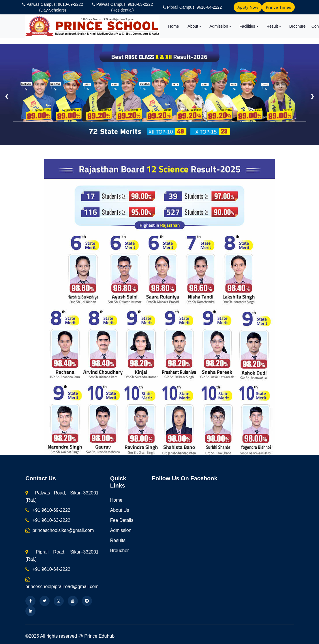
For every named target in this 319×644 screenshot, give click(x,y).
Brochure (298, 26)
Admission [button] (219, 26)
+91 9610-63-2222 (48, 520)
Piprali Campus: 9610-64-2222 (194, 7)
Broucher (120, 550)
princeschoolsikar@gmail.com (60, 530)
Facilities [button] (248, 26)
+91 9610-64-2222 (48, 569)
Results (118, 540)
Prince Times (278, 7)
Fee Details (122, 520)
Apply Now (248, 7)
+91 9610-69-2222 (48, 510)
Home (173, 26)
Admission (121, 530)
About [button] (193, 26)
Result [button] (273, 26)
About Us (120, 510)
